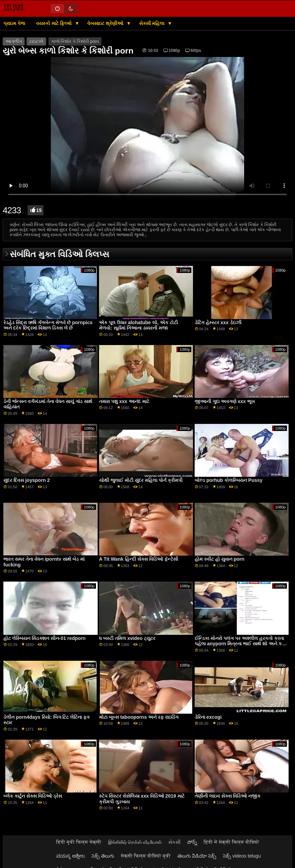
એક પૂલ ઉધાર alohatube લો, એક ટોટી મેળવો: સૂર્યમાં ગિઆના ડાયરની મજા (138, 325)
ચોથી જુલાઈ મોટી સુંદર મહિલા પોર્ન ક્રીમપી (141, 480)
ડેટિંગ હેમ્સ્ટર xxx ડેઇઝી (218, 322)
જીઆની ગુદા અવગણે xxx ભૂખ (225, 401)
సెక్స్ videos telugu (242, 856)
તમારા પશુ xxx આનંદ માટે (124, 401)
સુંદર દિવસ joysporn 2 (27, 480)
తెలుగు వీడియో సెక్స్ (197, 856)
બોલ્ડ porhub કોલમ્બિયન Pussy (229, 480)
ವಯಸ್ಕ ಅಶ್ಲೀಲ (71, 856)
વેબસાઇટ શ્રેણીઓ (106, 23)
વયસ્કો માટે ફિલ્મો (55, 23)
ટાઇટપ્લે (36, 41)
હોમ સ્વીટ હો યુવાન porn (220, 559)
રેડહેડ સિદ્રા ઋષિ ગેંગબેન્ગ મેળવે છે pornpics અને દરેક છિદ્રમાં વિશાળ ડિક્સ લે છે (48, 325)
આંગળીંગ (14, 41)
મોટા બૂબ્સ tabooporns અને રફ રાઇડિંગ (139, 717)
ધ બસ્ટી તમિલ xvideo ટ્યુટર (127, 638)
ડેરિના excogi (208, 717)
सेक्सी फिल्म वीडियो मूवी (146, 856)
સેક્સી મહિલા (153, 23)
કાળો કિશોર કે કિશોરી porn (75, 41)
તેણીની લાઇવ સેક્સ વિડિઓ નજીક (228, 796)
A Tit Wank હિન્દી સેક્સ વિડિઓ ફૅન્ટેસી (139, 559)
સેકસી (174, 842)
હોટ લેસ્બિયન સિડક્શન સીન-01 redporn (44, 638)
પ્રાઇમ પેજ (14, 23)
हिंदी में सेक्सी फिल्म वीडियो (232, 842)
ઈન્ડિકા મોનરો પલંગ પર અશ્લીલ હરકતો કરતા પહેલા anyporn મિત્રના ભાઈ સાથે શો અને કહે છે (240, 644)
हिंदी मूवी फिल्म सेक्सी (79, 842)
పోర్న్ (192, 842)
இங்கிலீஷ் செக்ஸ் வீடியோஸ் (135, 842)
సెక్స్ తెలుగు (103, 856)
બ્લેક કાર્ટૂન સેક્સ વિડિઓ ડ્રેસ (33, 796)
